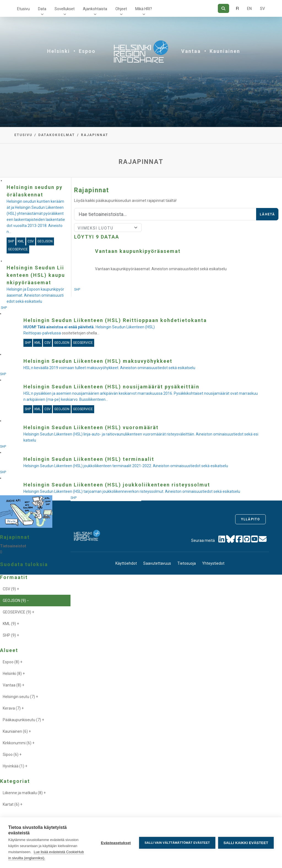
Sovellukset (65, 9)
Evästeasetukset (116, 843)
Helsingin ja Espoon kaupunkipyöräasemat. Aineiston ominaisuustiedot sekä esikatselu (35, 295)
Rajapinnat (95, 135)
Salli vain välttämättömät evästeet (177, 843)
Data (42, 9)
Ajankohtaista (95, 9)
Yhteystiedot (213, 563)
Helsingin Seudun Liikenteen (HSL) (89, 327)
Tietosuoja (187, 563)
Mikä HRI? (144, 9)
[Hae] (223, 8)
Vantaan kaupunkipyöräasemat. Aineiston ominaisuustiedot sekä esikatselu (161, 269)
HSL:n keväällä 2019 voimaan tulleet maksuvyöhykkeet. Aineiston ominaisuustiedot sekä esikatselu (109, 368)
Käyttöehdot (126, 563)
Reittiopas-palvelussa (42, 333)
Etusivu (23, 9)
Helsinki (59, 51)
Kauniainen (225, 51)
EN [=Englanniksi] (249, 9)
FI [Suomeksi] (237, 9)
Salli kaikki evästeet (246, 843)
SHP (78, 290)
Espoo (87, 51)
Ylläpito (250, 519)
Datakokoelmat (57, 135)
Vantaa (191, 51)
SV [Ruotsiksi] (262, 9)
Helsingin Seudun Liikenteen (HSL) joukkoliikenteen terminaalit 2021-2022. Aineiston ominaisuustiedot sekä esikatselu (126, 466)
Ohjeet (121, 9)
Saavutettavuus (157, 563)
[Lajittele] (108, 228)
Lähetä (267, 214)
